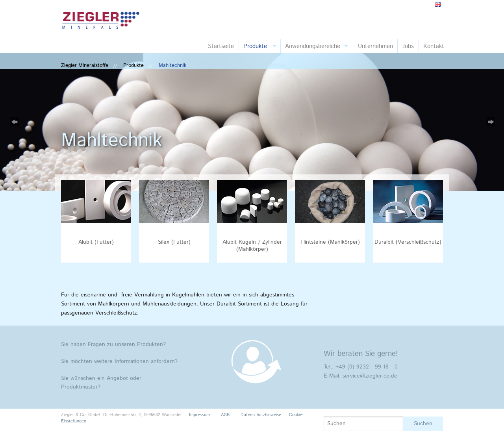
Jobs (408, 46)
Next (490, 122)
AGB (225, 415)
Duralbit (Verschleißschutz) (408, 242)
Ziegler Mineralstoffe (85, 66)
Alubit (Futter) (96, 242)
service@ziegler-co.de (370, 376)
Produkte (255, 46)
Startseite (221, 46)
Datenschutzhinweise (261, 415)
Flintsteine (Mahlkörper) (330, 242)
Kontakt (434, 46)
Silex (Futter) (174, 242)
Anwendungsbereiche (313, 46)
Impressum (199, 415)
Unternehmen (375, 46)
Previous (14, 122)
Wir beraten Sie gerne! (361, 354)
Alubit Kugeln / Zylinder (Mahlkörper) (252, 246)
